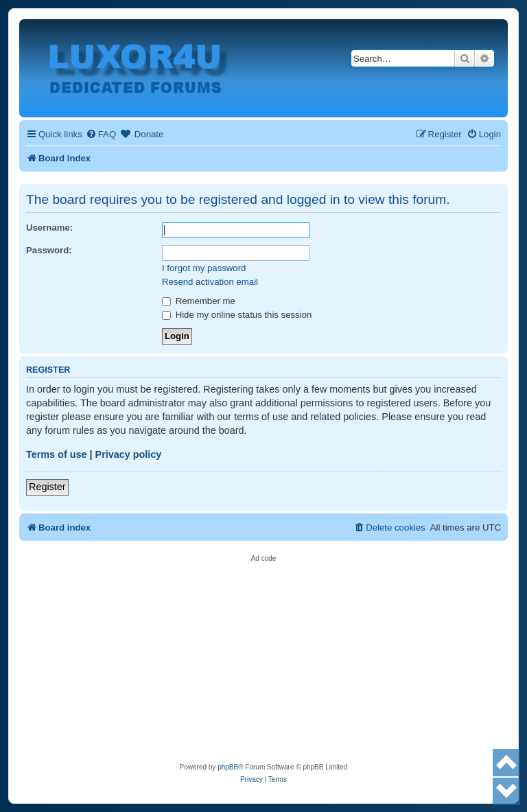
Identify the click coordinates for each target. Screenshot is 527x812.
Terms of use (57, 454)
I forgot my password (204, 268)
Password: (49, 250)
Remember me (199, 301)
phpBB (228, 767)
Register (47, 487)
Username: (49, 228)
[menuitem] (101, 134)
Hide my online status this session (237, 315)
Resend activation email (210, 282)
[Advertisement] (263, 658)
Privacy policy (129, 454)
